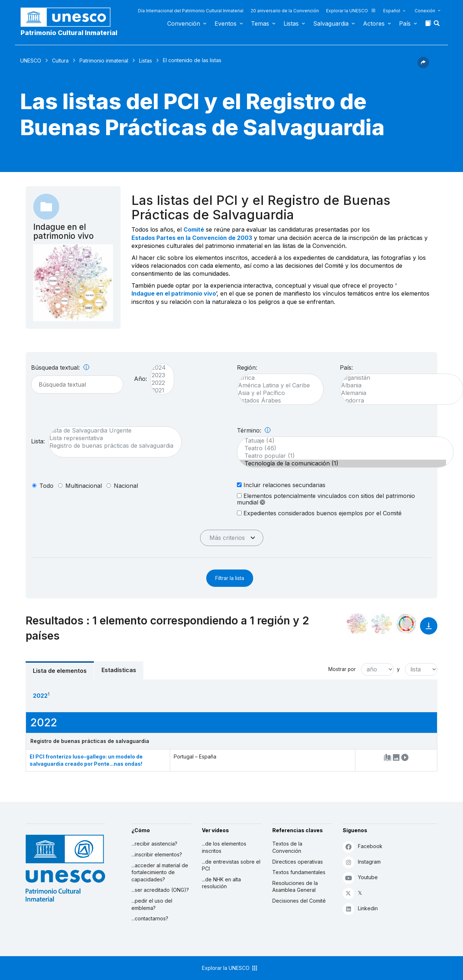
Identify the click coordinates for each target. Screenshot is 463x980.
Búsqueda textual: (60, 367)
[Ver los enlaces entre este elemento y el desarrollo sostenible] (406, 624)
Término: (254, 430)
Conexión (425, 11)
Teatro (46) (342, 448)
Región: (247, 367)
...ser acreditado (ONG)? (160, 890)
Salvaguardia (331, 23)
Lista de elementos (60, 671)
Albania (398, 385)
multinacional (84, 486)
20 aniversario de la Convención (285, 11)
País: (346, 367)
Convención (184, 23)
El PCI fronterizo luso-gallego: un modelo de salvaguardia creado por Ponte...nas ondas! (86, 760)
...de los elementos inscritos (224, 847)
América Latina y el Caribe (277, 385)
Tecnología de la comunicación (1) (342, 463)
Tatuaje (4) (342, 441)
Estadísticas (119, 670)
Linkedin (360, 909)
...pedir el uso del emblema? (152, 904)
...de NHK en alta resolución (221, 883)
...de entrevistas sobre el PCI (231, 865)
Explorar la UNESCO (351, 11)
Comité (194, 229)
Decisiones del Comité (299, 901)
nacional (126, 486)
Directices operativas (298, 862)
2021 (159, 390)
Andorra (398, 401)
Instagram (362, 862)
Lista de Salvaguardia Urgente (111, 431)
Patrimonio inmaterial (104, 61)
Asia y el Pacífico (277, 393)
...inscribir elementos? (157, 854)
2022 (159, 383)
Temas (260, 23)
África (277, 378)
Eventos (226, 23)
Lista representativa (111, 438)
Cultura (60, 61)
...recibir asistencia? (154, 844)
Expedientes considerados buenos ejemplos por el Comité (319, 513)
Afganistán (398, 378)
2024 (159, 368)
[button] (437, 25)
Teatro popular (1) (342, 456)
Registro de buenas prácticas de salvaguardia (111, 446)
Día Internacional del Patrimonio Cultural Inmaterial (191, 11)
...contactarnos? (150, 918)
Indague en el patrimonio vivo (174, 293)
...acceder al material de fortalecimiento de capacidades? (160, 872)
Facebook (363, 846)
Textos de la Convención (287, 847)
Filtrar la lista (230, 578)
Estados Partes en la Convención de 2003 (192, 238)
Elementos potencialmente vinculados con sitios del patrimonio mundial (326, 499)
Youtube (360, 878)
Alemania (398, 393)
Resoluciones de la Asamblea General (295, 887)
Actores (374, 23)
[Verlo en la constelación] (357, 624)
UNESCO (31, 61)
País (405, 23)
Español (392, 11)
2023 (159, 375)
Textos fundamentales (299, 872)
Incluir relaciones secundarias (281, 485)
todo (46, 486)
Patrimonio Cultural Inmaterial (69, 33)
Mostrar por (342, 669)
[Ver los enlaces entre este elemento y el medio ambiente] (382, 624)
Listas (291, 23)
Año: (140, 379)
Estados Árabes (277, 401)
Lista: (38, 441)
